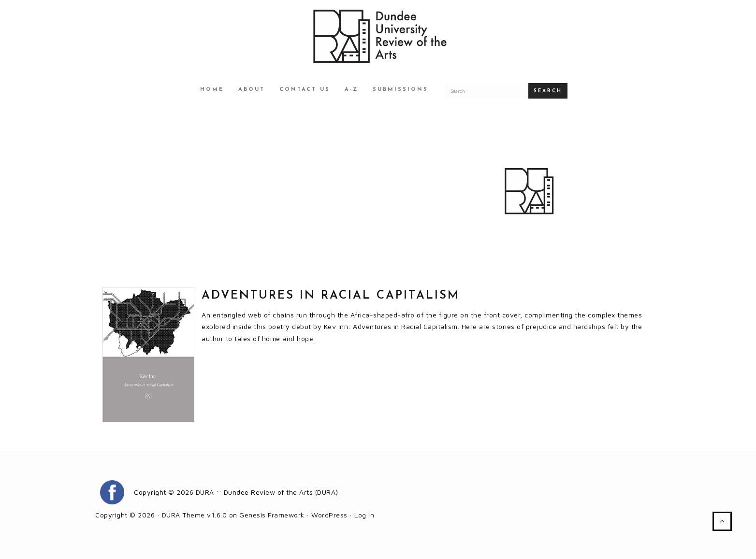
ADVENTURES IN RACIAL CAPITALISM (331, 296)
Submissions (400, 90)
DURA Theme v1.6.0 (195, 515)
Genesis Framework (272, 515)
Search (548, 91)
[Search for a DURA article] (487, 91)
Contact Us (305, 90)
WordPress (329, 515)
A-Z (351, 90)
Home (212, 90)
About (252, 90)
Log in (364, 515)
